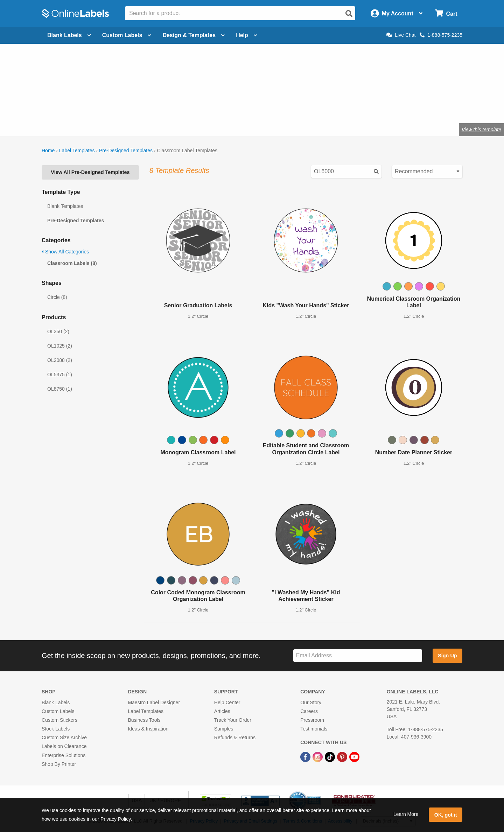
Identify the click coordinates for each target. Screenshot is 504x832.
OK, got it (446, 815)
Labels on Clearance (64, 746)
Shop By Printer (59, 764)
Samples (224, 729)
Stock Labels (56, 729)
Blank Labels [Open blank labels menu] (69, 35)
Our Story (311, 702)
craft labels (119, 107)
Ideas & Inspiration (148, 729)
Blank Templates (65, 206)
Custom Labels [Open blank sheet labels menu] (127, 35)
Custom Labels (58, 711)
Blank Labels (56, 702)
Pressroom (312, 720)
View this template (481, 130)
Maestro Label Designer (154, 702)
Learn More (406, 814)
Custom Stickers (59, 720)
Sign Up (447, 656)
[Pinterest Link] (343, 756)
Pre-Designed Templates (126, 151)
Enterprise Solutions (64, 755)
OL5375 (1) (60, 375)
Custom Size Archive (64, 737)
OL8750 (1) (60, 389)
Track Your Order (233, 720)
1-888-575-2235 (441, 35)
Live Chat (401, 35)
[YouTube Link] (354, 756)
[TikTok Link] (331, 756)
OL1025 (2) (60, 346)
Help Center (227, 702)
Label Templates (77, 151)
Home (48, 151)
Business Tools (144, 720)
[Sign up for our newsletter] (358, 656)
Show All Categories (65, 252)
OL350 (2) (58, 331)
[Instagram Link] (318, 756)
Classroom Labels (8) (72, 263)
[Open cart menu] (446, 13)
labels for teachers (163, 107)
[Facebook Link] (306, 756)
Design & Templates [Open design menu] (194, 35)
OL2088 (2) (60, 360)
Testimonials (314, 729)
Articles (222, 711)
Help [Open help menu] (247, 35)
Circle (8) (57, 297)
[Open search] (349, 14)
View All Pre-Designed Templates (90, 172)
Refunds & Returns (235, 737)
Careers (309, 711)
